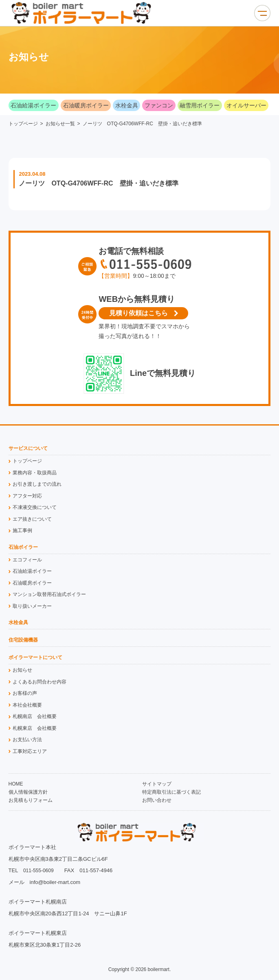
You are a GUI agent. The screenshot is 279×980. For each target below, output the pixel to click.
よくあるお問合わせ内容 (40, 682)
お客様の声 (25, 693)
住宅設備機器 (23, 640)
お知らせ (22, 670)
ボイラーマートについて (35, 658)
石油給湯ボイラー (33, 105)
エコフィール (27, 560)
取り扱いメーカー (32, 606)
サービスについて (28, 449)
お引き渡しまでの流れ (37, 484)
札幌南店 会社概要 (35, 716)
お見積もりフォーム (31, 800)
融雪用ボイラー (200, 105)
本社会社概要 (27, 705)
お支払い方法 (27, 740)
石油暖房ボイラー (86, 105)
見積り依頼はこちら (138, 313)
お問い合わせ (157, 800)
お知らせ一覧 (60, 124)
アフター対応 (27, 496)
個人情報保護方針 (28, 792)
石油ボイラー (23, 547)
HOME (16, 784)
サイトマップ (157, 784)
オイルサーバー (246, 105)
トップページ (23, 124)
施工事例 (22, 530)
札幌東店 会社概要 (35, 728)
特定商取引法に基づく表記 (171, 792)
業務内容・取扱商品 (35, 473)
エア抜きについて (32, 519)
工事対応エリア (30, 751)
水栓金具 (127, 105)
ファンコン (159, 105)
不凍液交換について (35, 507)
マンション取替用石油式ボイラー (49, 594)
